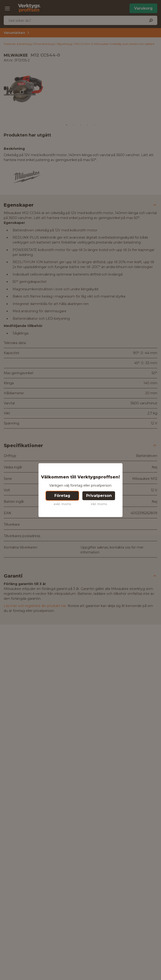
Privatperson (99, 496)
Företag (62, 496)
